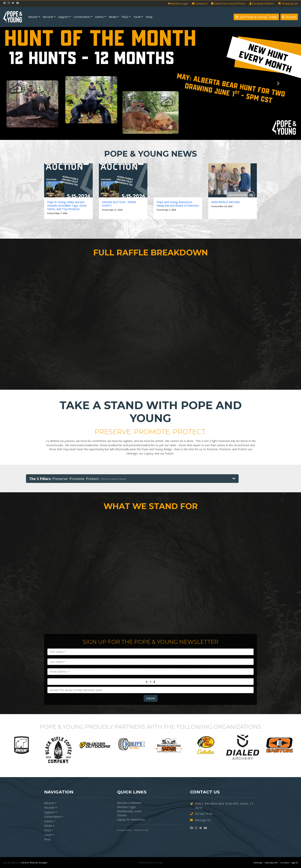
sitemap (258, 863)
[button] (23, 83)
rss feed (284, 863)
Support (63, 17)
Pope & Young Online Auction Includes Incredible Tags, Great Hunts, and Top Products (67, 206)
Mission (33, 17)
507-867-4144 (201, 814)
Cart (288, 4)
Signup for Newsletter (131, 819)
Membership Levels (129, 811)
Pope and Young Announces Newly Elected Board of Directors (178, 204)
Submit (151, 698)
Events (99, 17)
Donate (289, 17)
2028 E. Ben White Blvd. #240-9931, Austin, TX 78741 (222, 806)
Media (113, 17)
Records (48, 17)
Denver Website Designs (34, 863)
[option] (21, 745)
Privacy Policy (124, 830)
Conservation (82, 17)
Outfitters (262, 4)
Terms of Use (141, 830)
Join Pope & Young (256, 17)
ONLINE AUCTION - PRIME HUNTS (119, 204)
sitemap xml (271, 863)
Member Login (126, 807)
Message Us (200, 820)
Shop (149, 17)
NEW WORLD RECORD (226, 202)
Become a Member (129, 803)
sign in (295, 863)
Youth (137, 17)
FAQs (125, 17)
